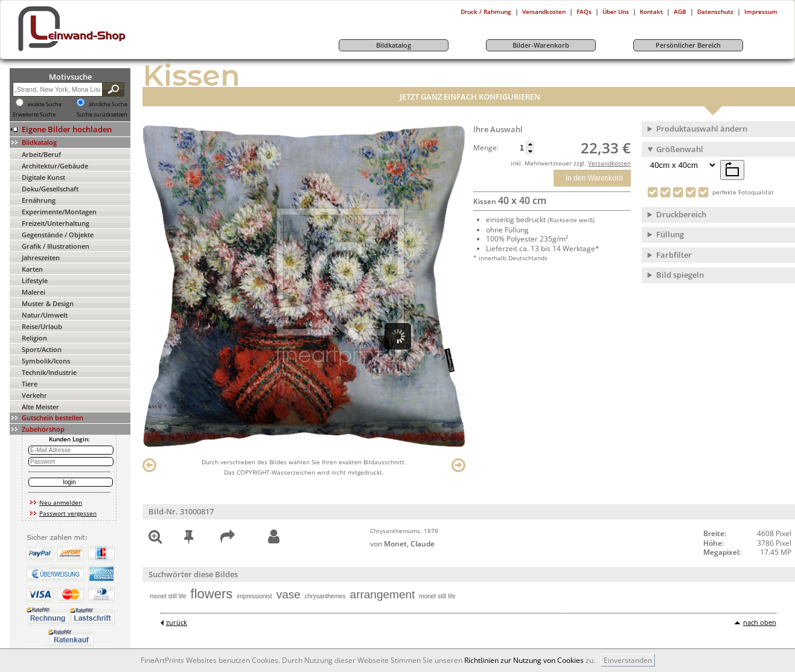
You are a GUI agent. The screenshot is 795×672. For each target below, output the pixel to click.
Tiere (30, 384)
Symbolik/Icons (46, 361)
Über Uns (616, 11)
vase (289, 594)
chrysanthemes (325, 596)
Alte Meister (40, 407)
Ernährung (39, 200)
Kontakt (651, 11)
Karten (32, 269)
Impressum (761, 11)
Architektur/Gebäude (55, 166)
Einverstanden (628, 660)
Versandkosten (544, 11)
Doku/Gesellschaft (50, 189)
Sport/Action (42, 349)
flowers (212, 594)
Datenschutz (715, 11)
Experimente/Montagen (59, 212)
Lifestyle (35, 280)
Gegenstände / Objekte (58, 235)
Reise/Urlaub (42, 326)
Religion (34, 338)
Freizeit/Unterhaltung (56, 223)
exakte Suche (45, 104)
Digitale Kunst (43, 177)
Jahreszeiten (41, 258)
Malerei (34, 292)
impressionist (254, 596)
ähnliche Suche (108, 104)
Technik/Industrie (49, 372)
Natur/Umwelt (45, 315)
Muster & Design (48, 303)
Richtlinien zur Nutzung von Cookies (524, 660)
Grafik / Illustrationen (56, 246)
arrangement (383, 594)
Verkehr (34, 395)
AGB (680, 11)
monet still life (168, 596)
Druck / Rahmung (486, 11)
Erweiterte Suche (34, 115)
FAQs (584, 11)
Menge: (486, 148)
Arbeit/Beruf (41, 154)
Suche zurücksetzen (102, 115)
